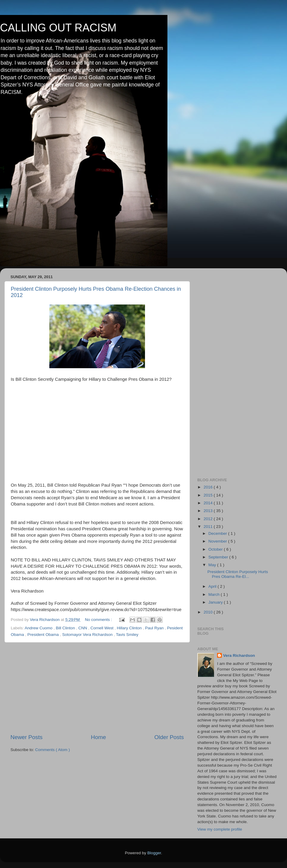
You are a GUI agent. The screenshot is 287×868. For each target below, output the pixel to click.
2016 (209, 487)
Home (98, 737)
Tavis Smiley (127, 635)
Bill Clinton (66, 628)
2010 (209, 612)
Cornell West (102, 628)
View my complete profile (220, 829)
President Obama (44, 635)
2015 (209, 495)
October (216, 549)
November (218, 541)
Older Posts (169, 737)
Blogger (154, 853)
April (213, 586)
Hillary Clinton (130, 628)
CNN (83, 628)
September (219, 557)
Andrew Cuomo (39, 628)
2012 (209, 519)
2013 (209, 511)
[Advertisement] (97, 688)
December (218, 533)
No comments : (99, 620)
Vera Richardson (239, 655)
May (213, 565)
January (216, 602)
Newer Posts (26, 737)
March (215, 594)
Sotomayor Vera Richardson (88, 635)
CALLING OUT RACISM (58, 28)
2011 (209, 527)
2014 (209, 503)
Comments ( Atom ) (53, 750)
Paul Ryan (155, 628)
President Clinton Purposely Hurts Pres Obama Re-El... (238, 574)
